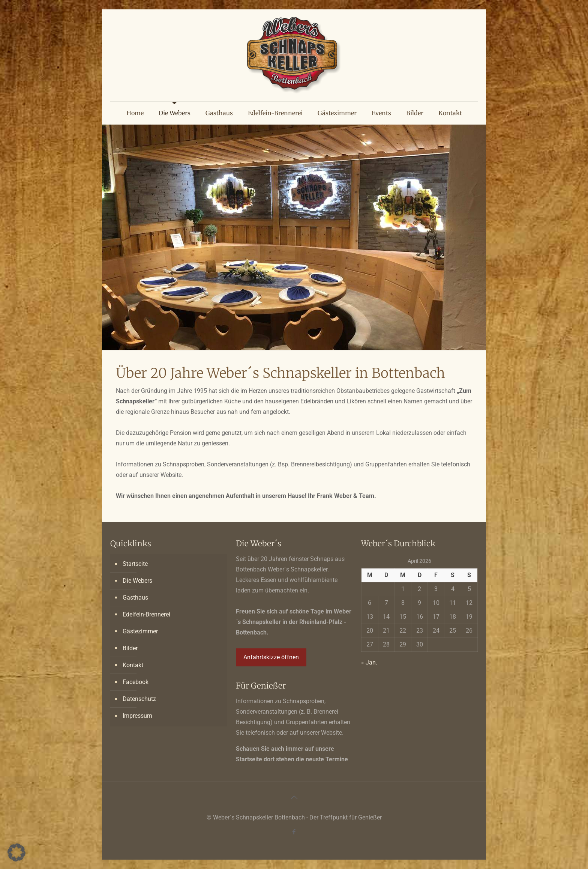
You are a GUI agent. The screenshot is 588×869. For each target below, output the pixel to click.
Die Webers (137, 581)
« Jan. (369, 662)
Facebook (136, 682)
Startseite (135, 564)
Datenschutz (139, 699)
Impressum (137, 716)
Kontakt (133, 665)
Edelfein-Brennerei (146, 614)
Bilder (130, 648)
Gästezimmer (140, 631)
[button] (16, 852)
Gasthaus (135, 598)
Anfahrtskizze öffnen (271, 657)
